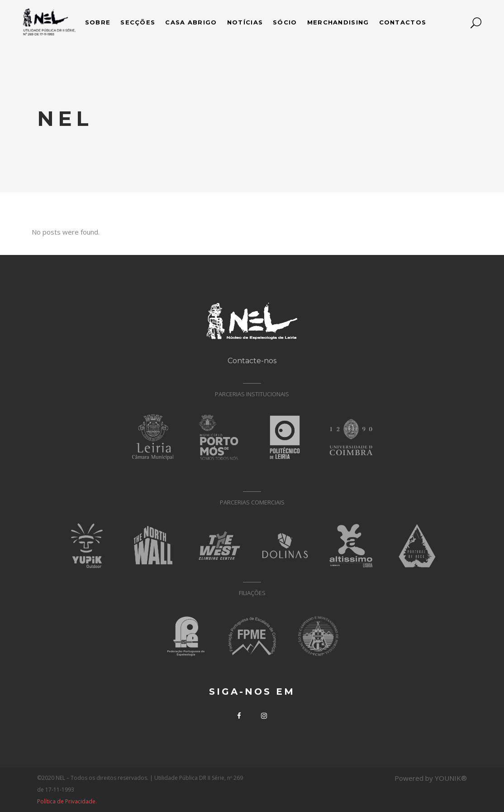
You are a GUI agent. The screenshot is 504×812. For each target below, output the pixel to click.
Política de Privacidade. (67, 801)
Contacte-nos (252, 361)
